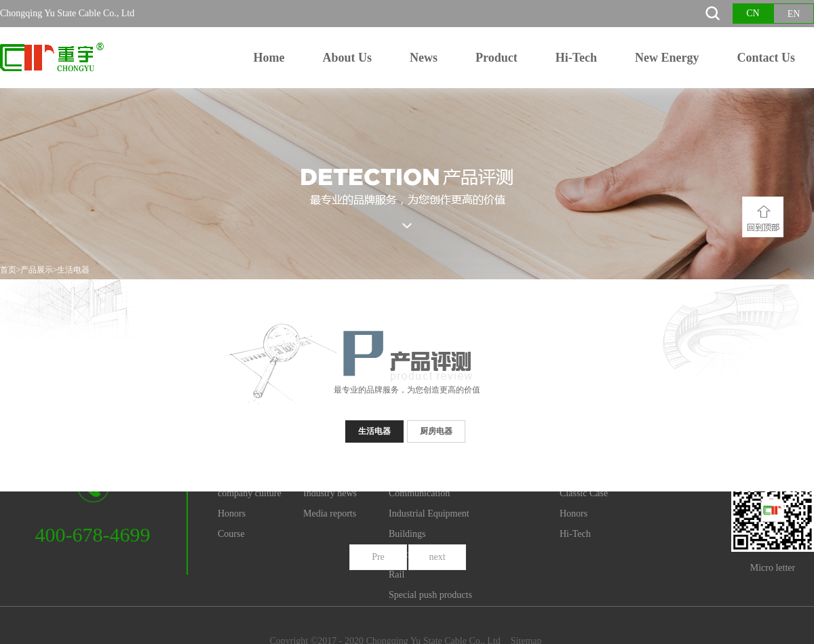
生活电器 (73, 270)
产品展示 (37, 270)
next (437, 557)
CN (753, 13)
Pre (378, 557)
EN (794, 14)
